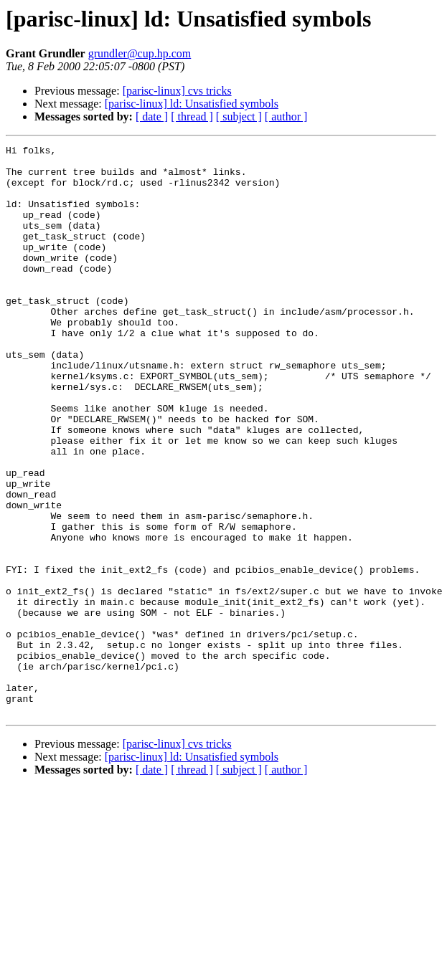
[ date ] (152, 116)
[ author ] (286, 116)
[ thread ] (192, 116)
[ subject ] (239, 116)
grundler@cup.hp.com (140, 53)
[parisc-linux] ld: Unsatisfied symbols (192, 104)
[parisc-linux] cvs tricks (177, 91)
